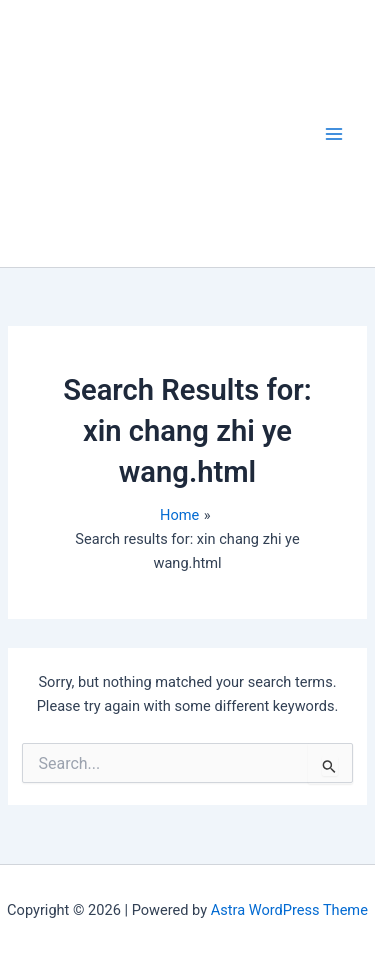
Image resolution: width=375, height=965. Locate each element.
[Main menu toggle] (334, 134)
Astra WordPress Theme (289, 910)
